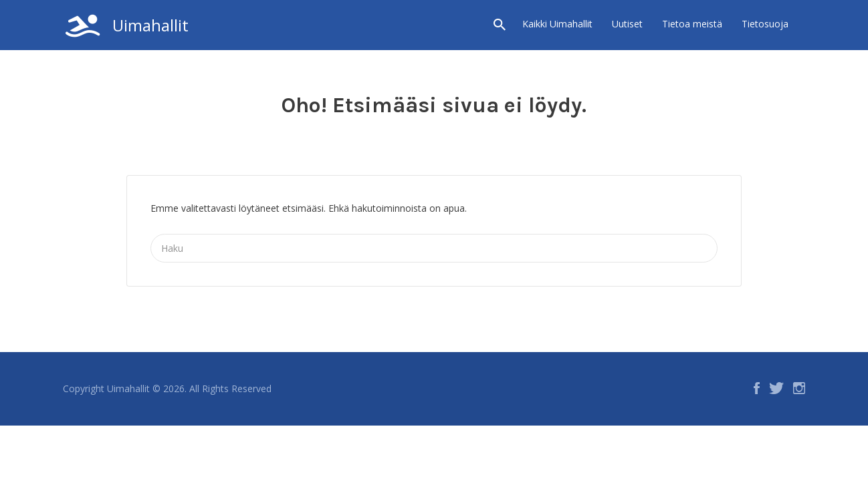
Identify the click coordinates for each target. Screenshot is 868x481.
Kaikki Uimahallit (557, 24)
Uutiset (627, 24)
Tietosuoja (765, 24)
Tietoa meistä (692, 24)
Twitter (776, 388)
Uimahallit (150, 25)
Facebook (757, 388)
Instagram (799, 388)
